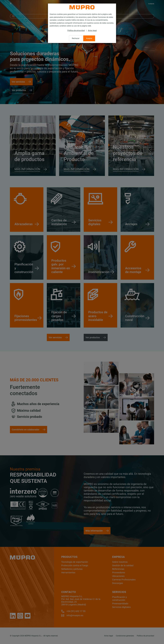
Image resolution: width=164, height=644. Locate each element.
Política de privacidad (76, 30)
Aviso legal (92, 30)
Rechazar (76, 38)
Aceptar (89, 38)
